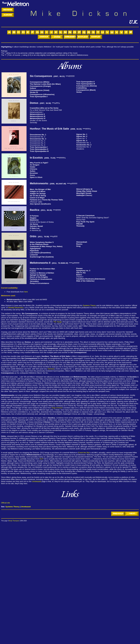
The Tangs (57, 322)
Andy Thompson (14, 521)
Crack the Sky (84, 453)
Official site (5, 503)
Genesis (51, 369)
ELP (42, 459)
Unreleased (37, 481)
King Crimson (57, 408)
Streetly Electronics (16, 308)
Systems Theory (89, 305)
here (26, 292)
